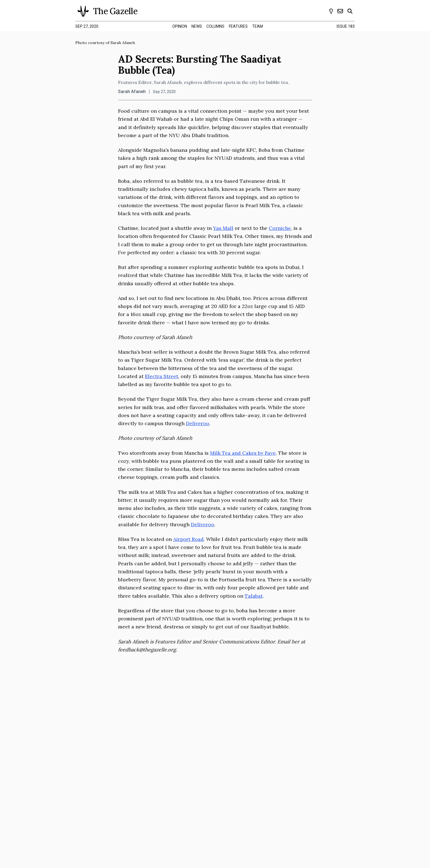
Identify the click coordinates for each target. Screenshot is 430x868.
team (258, 26)
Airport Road (188, 539)
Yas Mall (223, 228)
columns (215, 26)
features (238, 26)
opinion (180, 26)
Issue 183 (346, 26)
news (197, 26)
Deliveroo (198, 423)
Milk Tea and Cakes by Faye (243, 453)
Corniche (280, 228)
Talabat (254, 596)
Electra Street (162, 376)
